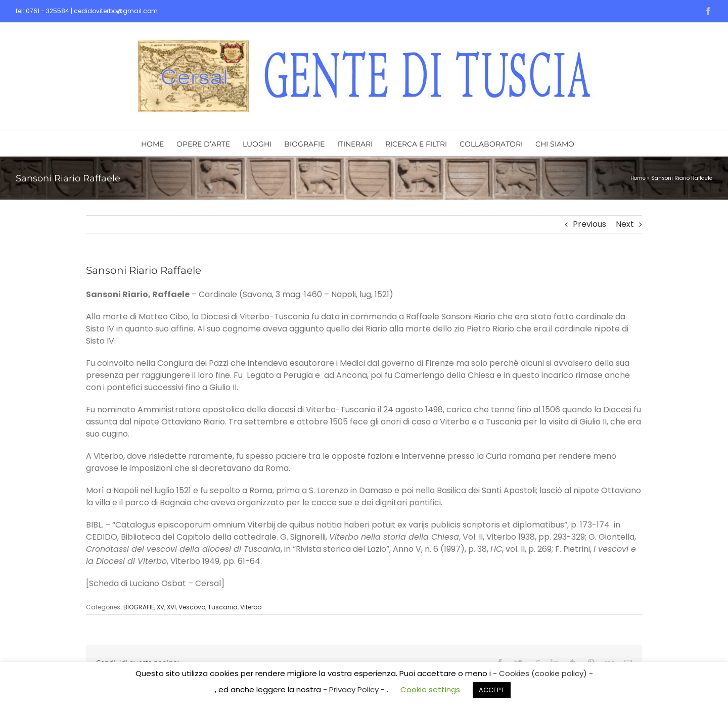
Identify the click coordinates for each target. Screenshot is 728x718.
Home (638, 178)
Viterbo (251, 607)
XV (161, 607)
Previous (589, 224)
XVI (171, 607)
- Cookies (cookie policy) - (543, 673)
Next (625, 224)
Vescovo (192, 607)
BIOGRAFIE (139, 607)
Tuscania (223, 607)
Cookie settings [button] (430, 689)
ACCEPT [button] (492, 690)
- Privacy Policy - (355, 689)
